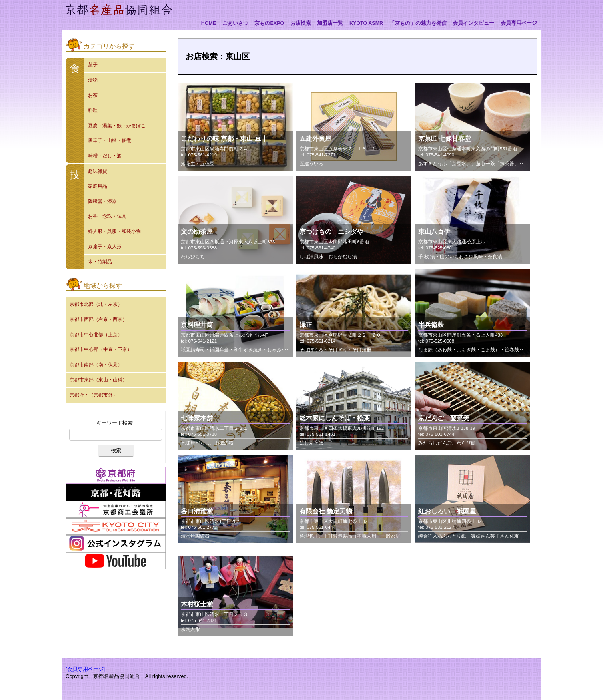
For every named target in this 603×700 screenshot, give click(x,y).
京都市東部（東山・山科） (98, 380)
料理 (93, 110)
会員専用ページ (519, 23)
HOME (209, 23)
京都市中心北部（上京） (96, 335)
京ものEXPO (269, 23)
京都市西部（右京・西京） (98, 319)
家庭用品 (98, 186)
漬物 (93, 80)
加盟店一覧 (330, 23)
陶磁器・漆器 (102, 201)
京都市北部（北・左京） (96, 304)
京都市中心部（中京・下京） (101, 349)
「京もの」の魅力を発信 (418, 23)
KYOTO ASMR (366, 23)
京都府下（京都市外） (94, 395)
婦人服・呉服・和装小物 (114, 231)
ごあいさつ (235, 23)
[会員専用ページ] (85, 669)
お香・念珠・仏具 (107, 216)
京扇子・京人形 (105, 247)
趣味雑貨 (98, 171)
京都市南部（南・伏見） (96, 365)
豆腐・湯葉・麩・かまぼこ (117, 126)
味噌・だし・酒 (105, 156)
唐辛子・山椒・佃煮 (110, 140)
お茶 (93, 95)
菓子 (93, 65)
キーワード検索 (115, 423)
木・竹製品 (100, 262)
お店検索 (301, 23)
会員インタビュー (473, 23)
